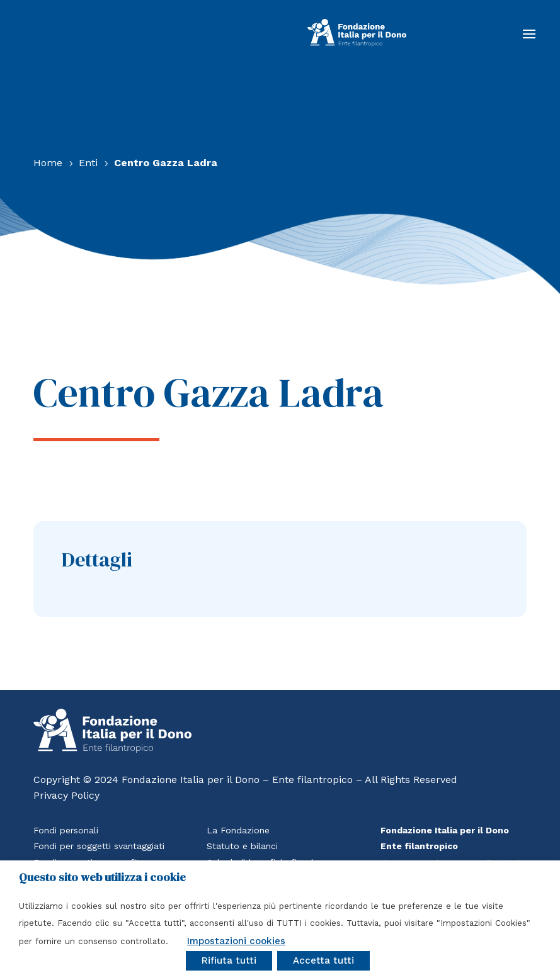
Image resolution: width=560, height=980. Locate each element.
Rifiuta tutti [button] (229, 960)
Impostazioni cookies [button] (236, 941)
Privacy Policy (66, 795)
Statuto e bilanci (242, 846)
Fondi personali (66, 830)
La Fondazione (238, 830)
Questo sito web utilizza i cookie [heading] (102, 877)
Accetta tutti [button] (323, 960)
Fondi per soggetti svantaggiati (99, 846)
